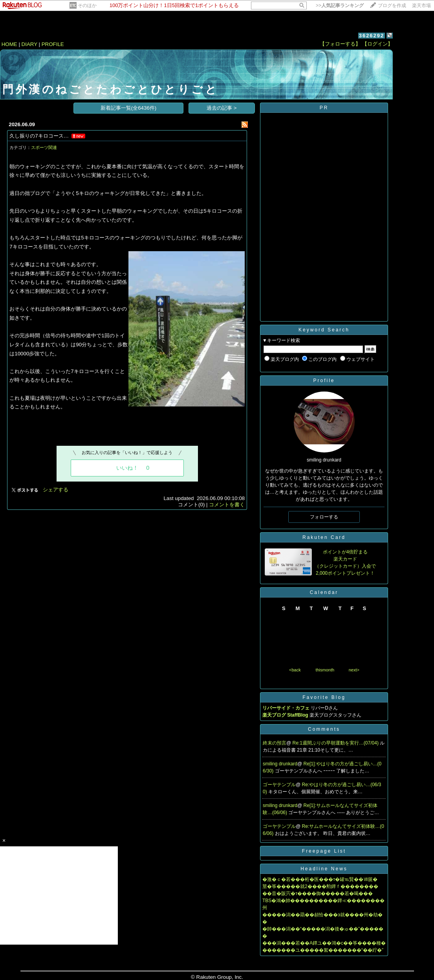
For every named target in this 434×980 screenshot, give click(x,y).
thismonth (325, 670)
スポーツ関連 (44, 147)
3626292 (372, 36)
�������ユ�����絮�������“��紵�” (323, 950)
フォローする (324, 517)
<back (295, 670)
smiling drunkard (280, 764)
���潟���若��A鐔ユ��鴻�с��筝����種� (324, 943)
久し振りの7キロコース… (39, 136)
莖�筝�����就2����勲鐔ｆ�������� (320, 886)
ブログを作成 (392, 6)
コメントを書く (227, 505)
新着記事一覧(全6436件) (129, 108)
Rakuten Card (324, 537)
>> (340, 6)
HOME (9, 44)
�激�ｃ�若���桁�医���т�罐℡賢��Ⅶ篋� (320, 879)
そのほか (87, 6)
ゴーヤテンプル (279, 785)
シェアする (56, 490)
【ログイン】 (377, 44)
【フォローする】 (340, 44)
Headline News (324, 869)
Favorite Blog (324, 697)
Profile (324, 381)
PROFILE (53, 44)
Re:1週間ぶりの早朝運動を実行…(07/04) (336, 743)
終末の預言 (275, 743)
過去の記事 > (222, 108)
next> (354, 670)
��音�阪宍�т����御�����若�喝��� (318, 894)
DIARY (29, 44)
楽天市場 (421, 6)
